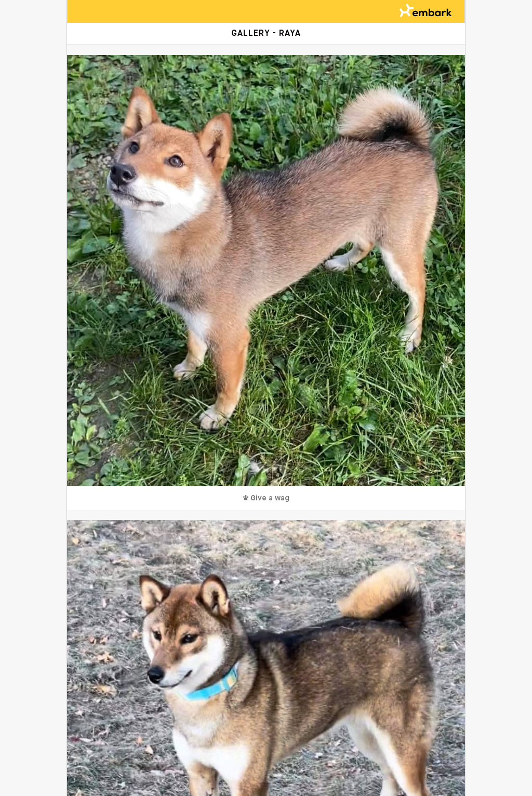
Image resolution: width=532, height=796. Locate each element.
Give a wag (266, 498)
